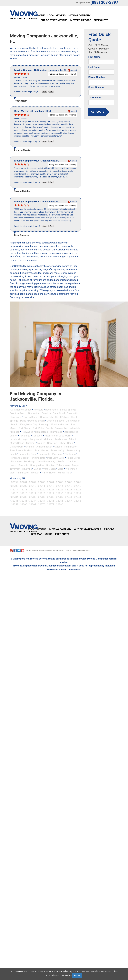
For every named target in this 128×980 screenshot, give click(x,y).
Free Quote (101, 20)
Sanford (62, 461)
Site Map (37, 534)
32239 (60, 497)
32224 (78, 490)
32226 (24, 493)
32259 (15, 504)
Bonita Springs (68, 409)
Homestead (42, 432)
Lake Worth (65, 435)
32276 (42, 504)
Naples (41, 443)
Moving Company (79, 15)
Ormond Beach (44, 447)
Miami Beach (17, 443)
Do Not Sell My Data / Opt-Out (61, 550)
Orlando (30, 447)
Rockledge (29, 461)
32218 (24, 490)
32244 (78, 497)
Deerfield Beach (55, 421)
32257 (69, 501)
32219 (33, 490)
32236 (33, 497)
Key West (38, 435)
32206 (69, 482)
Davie (23, 421)
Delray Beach (73, 421)
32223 (69, 490)
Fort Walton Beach (43, 428)
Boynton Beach (18, 413)
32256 (60, 501)
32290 (60, 504)
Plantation (70, 454)
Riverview (16, 461)
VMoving (29, 550)
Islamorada (56, 432)
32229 (51, 493)
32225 (15, 493)
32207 (78, 482)
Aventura (38, 409)
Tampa (75, 465)
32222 (60, 490)
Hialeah (15, 432)
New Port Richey (56, 443)
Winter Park (64, 472)
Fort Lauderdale (60, 424)
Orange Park (17, 447)
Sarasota (23, 465)
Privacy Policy (44, 550)
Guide (49, 534)
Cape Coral (59, 413)
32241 (69, 497)
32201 (24, 482)
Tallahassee (63, 465)
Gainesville (61, 428)
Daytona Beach (36, 421)
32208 (15, 486)
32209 (24, 486)
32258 (78, 501)
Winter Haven (49, 472)
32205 (60, 482)
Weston (35, 472)
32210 (33, 486)
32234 (15, 497)
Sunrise (50, 465)
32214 (60, 486)
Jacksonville (71, 432)
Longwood (36, 439)
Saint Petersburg (46, 461)
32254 (42, 501)
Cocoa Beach (31, 417)
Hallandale (74, 428)
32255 (51, 501)
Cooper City (47, 417)
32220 (42, 490)
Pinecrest (57, 454)
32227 (33, 493)
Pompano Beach (19, 458)
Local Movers (57, 15)
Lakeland (15, 439)
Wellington (71, 469)
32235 (24, 497)
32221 (51, 490)
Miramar (31, 443)
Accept (77, 975)
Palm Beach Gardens (21, 450)
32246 (24, 501)
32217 (15, 490)
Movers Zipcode (81, 20)
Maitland (48, 439)
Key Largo (25, 435)
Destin (15, 424)
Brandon (46, 413)
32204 (51, 482)
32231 (69, 493)
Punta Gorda (73, 458)
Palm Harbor (42, 450)
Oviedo (58, 447)
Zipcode (109, 529)
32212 (51, 486)
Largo (25, 439)
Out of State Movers (54, 20)
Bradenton (34, 413)
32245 (15, 501)
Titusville (27, 469)
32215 (69, 486)
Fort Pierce (24, 428)
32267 (33, 504)
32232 (78, 493)
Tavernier (15, 469)
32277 (51, 504)
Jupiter (14, 435)
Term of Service (56, 971)
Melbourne (61, 439)
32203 (42, 482)
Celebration (73, 413)
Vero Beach (49, 469)
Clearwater (16, 417)
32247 (33, 501)
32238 (51, 497)
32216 (78, 486)
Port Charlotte (38, 458)
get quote (98, 112)
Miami (72, 439)
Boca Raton (52, 409)
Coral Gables (62, 417)
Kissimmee (51, 435)
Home (41, 15)
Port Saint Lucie (56, 458)
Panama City (58, 450)
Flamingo (44, 424)
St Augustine (37, 465)
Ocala (70, 443)
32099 (15, 482)
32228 (42, 493)
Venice (37, 469)
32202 (33, 482)
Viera (61, 469)
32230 (60, 493)
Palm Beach (70, 447)
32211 (42, 486)
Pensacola (44, 454)
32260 (24, 504)
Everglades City (29, 424)
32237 (42, 497)
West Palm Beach (19, 472)
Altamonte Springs (21, 409)
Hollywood (27, 432)
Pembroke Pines (28, 454)
